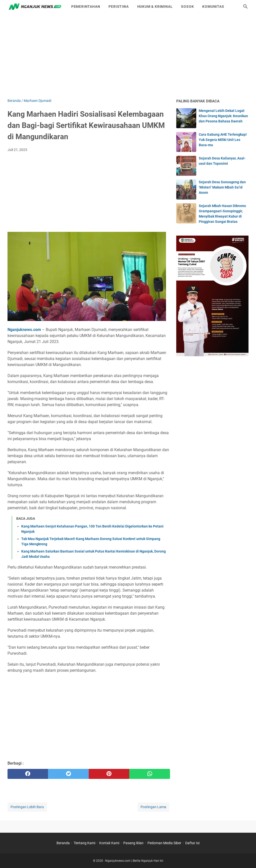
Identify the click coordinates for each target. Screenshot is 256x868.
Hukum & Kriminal (155, 7)
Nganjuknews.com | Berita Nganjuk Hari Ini (134, 861)
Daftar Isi (192, 843)
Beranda (63, 843)
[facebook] (28, 774)
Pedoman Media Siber (164, 843)
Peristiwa (118, 7)
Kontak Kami (109, 843)
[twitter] (68, 774)
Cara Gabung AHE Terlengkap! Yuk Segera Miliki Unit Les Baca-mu (223, 140)
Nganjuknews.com (24, 330)
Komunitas (213, 7)
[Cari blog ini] (245, 7)
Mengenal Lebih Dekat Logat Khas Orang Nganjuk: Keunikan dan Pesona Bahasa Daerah (223, 116)
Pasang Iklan (133, 843)
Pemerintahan (86, 7)
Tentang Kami (84, 843)
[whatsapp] (149, 774)
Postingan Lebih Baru (27, 807)
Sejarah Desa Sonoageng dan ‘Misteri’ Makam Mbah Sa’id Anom (222, 187)
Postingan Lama (153, 807)
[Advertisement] (128, 56)
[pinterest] (109, 774)
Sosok (187, 7)
